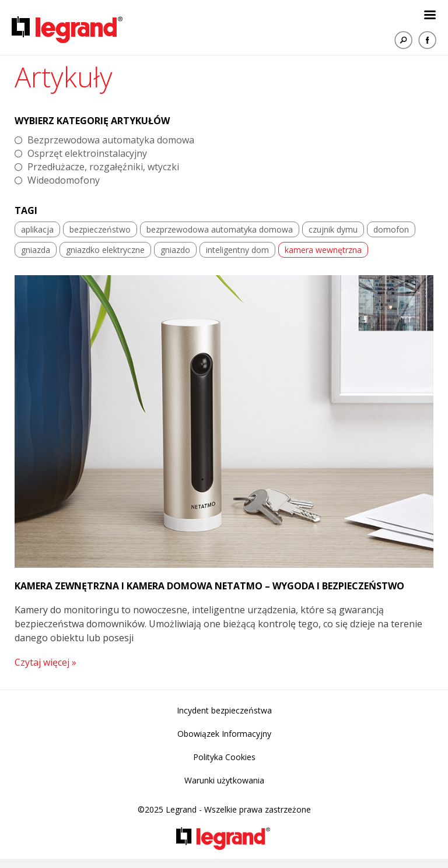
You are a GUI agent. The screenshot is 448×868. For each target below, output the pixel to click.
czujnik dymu (333, 229)
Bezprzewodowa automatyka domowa (111, 140)
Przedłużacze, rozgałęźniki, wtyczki (103, 167)
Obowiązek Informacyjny (224, 734)
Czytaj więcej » (45, 662)
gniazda (36, 250)
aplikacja (37, 229)
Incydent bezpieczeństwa (224, 710)
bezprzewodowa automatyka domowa (220, 229)
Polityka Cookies (224, 757)
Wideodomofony (64, 180)
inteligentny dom (237, 250)
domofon (391, 229)
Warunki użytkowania (224, 780)
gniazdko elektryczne (105, 250)
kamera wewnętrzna (323, 250)
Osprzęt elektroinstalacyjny (87, 153)
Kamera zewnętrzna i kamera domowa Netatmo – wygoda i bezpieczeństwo (209, 586)
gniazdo (175, 250)
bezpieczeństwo (100, 229)
